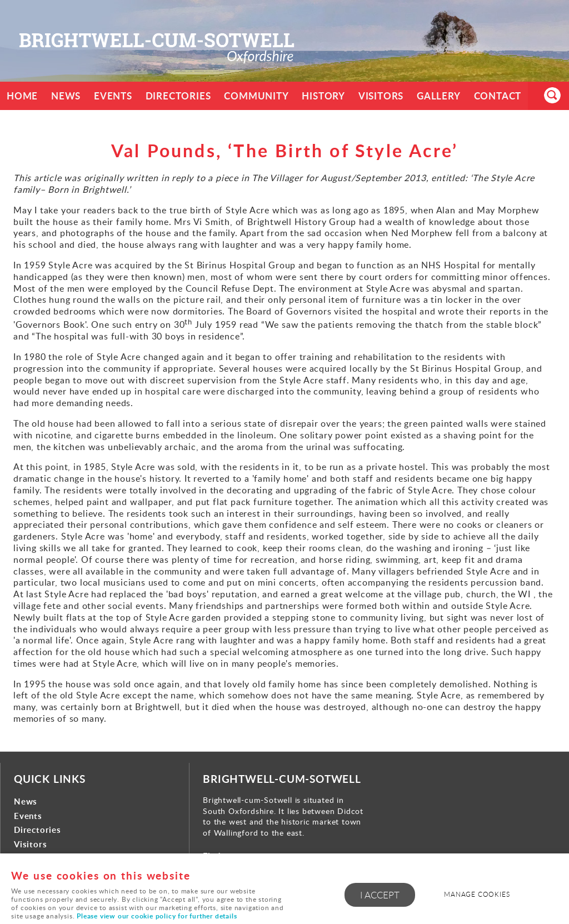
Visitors (381, 96)
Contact (498, 96)
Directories (178, 96)
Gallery (439, 96)
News (66, 96)
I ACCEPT (380, 895)
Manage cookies (477, 894)
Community (257, 96)
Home (22, 96)
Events (113, 96)
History (324, 96)
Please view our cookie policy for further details (157, 916)
